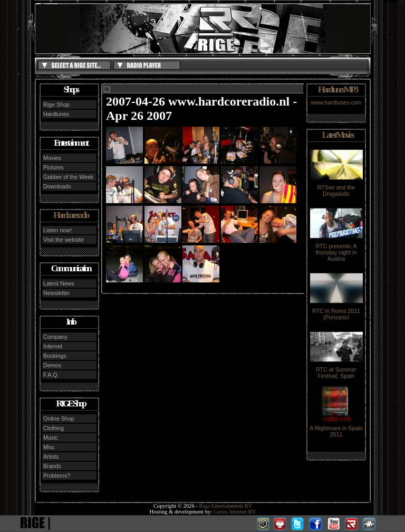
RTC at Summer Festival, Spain (336, 370)
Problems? (57, 476)
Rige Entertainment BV (226, 506)
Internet (53, 346)
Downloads (57, 186)
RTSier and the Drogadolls (336, 188)
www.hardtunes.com (336, 102)
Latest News (59, 283)
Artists (51, 457)
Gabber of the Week (68, 177)
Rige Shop (56, 104)
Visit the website (64, 240)
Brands (52, 466)
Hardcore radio (71, 215)
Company (55, 337)
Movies (52, 158)
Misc (49, 447)
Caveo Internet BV (235, 512)
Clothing (54, 428)
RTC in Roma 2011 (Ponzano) (336, 311)
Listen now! (57, 230)
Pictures (54, 167)
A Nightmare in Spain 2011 (336, 429)
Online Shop (59, 419)
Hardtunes (56, 114)
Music (51, 438)
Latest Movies (337, 135)
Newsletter (56, 293)
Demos (52, 365)
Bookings (55, 356)
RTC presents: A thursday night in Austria (336, 250)
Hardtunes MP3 (337, 89)
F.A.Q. (51, 375)
